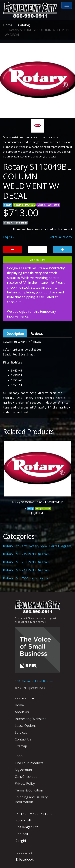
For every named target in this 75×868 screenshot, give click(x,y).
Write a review (61, 237)
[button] (67, 5)
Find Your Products (29, 763)
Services (21, 732)
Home (8, 25)
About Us (22, 712)
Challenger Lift (27, 827)
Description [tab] (15, 333)
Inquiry (9, 237)
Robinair (22, 834)
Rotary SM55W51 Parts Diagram (27, 578)
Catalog (24, 25)
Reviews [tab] (37, 333)
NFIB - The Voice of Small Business (34, 681)
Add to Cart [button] (38, 260)
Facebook (25, 859)
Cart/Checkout (26, 777)
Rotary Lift (23, 820)
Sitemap (21, 746)
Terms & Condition (29, 790)
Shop (19, 756)
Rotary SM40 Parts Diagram (50, 546)
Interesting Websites (30, 719)
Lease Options (26, 726)
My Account (23, 770)
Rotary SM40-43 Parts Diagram (26, 570)
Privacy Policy (25, 783)
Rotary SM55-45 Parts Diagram (26, 554)
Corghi (21, 841)
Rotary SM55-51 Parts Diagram (26, 562)
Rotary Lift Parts (15, 546)
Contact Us (23, 739)
